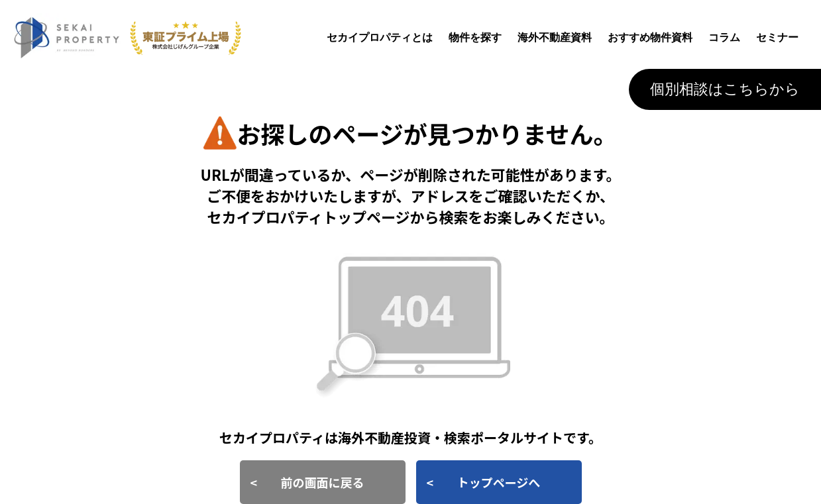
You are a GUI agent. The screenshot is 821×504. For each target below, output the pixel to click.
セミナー (777, 37)
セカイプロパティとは (380, 37)
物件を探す (475, 37)
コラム (724, 37)
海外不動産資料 (555, 37)
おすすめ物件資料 (650, 37)
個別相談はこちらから (725, 89)
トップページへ (499, 482)
